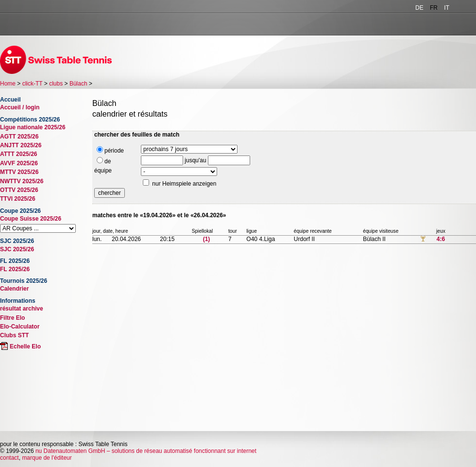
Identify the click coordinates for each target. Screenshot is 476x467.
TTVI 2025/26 (18, 199)
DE (419, 8)
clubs (56, 84)
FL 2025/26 (15, 269)
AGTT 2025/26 (19, 137)
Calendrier (14, 289)
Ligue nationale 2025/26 (33, 127)
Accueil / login (20, 107)
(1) (207, 239)
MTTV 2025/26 (19, 172)
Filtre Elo (12, 318)
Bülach (78, 84)
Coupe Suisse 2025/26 (31, 219)
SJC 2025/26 (17, 249)
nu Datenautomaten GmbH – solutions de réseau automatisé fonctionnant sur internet (146, 451)
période (110, 150)
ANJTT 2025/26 (21, 145)
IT (447, 8)
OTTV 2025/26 (19, 190)
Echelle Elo (25, 346)
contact (9, 458)
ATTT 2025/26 (18, 154)
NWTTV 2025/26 (22, 181)
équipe (103, 171)
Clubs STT (14, 335)
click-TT (33, 84)
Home (8, 84)
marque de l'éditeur (47, 458)
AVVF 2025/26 (19, 163)
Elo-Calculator (20, 327)
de (104, 161)
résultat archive (22, 309)
